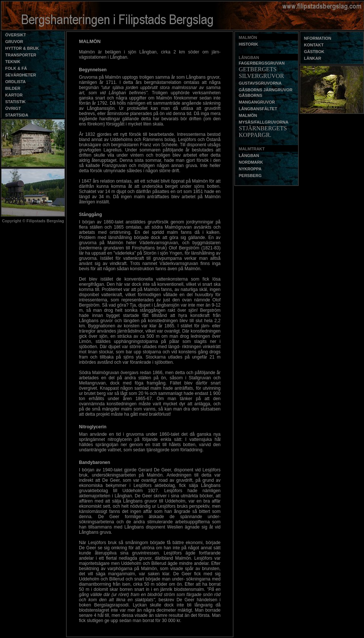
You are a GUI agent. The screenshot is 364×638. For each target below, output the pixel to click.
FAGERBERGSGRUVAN (262, 63)
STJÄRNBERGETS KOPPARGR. (263, 132)
